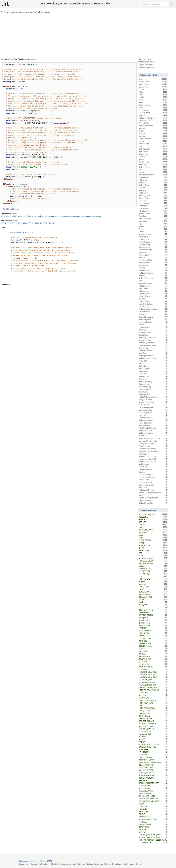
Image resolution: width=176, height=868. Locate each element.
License (16, 209)
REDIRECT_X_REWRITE (153, 724)
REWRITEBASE (153, 620)
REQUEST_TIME (153, 788)
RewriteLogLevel (153, 369)
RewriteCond (75, 216)
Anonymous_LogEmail (153, 462)
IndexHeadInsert (153, 332)
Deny (153, 95)
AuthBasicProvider (153, 273)
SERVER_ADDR (153, 569)
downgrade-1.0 (153, 623)
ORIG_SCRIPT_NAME (153, 796)
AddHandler (153, 180)
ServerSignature (153, 195)
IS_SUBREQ (153, 669)
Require (153, 131)
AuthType (153, 190)
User (153, 146)
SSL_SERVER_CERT (153, 765)
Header (20, 216)
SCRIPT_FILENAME (153, 530)
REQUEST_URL (153, 695)
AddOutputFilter (153, 219)
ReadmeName (153, 263)
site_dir (153, 804)
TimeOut (153, 268)
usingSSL (153, 739)
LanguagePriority (153, 322)
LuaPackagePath (153, 412)
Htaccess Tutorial (145, 59)
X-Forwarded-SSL (153, 817)
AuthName (153, 182)
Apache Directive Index (147, 62)
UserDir (153, 325)
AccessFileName (153, 423)
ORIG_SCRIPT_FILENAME (153, 799)
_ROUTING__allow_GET (153, 674)
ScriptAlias (153, 366)
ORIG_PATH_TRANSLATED (153, 801)
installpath (153, 809)
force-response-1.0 (153, 636)
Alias (153, 224)
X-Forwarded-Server (153, 760)
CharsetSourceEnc (153, 317)
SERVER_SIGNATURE (153, 775)
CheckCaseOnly (153, 389)
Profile (153, 602)
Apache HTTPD (46, 861)
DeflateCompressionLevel (153, 309)
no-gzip (153, 543)
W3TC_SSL (153, 641)
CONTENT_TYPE (153, 638)
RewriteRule (97, 216)
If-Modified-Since (153, 646)
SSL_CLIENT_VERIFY (153, 768)
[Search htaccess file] (155, 4)
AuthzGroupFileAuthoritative (153, 438)
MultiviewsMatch (153, 410)
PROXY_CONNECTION (153, 685)
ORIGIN (153, 548)
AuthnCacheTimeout (153, 490)
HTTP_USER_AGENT (153, 561)
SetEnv (153, 172)
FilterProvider (153, 203)
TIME (153, 538)
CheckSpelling (153, 301)
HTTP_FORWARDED (153, 757)
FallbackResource (153, 242)
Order (153, 100)
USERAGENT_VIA (153, 680)
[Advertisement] (88, 34)
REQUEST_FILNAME (153, 721)
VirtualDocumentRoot (153, 175)
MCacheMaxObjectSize (153, 449)
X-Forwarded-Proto (153, 610)
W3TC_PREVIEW (153, 631)
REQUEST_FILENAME (32, 223)
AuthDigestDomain (153, 420)
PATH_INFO (153, 651)
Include (153, 141)
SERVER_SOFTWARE (153, 773)
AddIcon (153, 276)
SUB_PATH (153, 832)
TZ (153, 607)
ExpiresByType (153, 123)
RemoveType (153, 265)
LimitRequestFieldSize (153, 477)
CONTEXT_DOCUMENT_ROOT (153, 835)
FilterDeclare (153, 208)
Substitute (153, 330)
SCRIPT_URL (153, 693)
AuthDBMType (153, 464)
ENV (3, 223)
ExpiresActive (153, 110)
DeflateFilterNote (153, 350)
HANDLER (153, 628)
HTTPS (153, 525)
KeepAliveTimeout (153, 500)
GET (153, 553)
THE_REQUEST (153, 571)
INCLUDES (153, 532)
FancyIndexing (153, 244)
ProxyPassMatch (153, 400)
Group (153, 229)
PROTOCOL (153, 830)
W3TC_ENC (153, 605)
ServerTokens (153, 162)
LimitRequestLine (153, 482)
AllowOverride (153, 211)
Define (153, 232)
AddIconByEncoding (153, 343)
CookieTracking (153, 418)
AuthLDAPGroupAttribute (153, 498)
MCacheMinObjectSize (153, 443)
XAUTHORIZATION (153, 667)
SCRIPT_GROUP (153, 786)
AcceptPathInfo (153, 255)
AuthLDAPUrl (153, 376)
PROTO (153, 589)
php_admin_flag (153, 387)
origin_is (153, 742)
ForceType (153, 216)
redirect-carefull (153, 734)
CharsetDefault (153, 312)
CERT (153, 705)
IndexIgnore (153, 177)
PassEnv (153, 363)
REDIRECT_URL (153, 698)
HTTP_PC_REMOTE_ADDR (153, 690)
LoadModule (153, 307)
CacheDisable (153, 384)
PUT (153, 576)
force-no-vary (153, 550)
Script (153, 108)
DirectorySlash (153, 247)
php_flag (153, 136)
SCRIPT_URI (153, 755)
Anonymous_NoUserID (153, 459)
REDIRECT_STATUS (14, 223)
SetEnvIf (153, 157)
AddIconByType (153, 319)
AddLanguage (153, 291)
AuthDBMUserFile (153, 431)
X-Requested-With (153, 597)
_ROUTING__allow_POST (153, 677)
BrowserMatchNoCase (153, 338)
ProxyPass (153, 361)
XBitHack (153, 314)
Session (153, 188)
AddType (153, 115)
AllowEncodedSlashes (153, 428)
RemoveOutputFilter (153, 402)
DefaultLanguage (153, 250)
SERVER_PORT (153, 545)
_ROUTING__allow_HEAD (153, 672)
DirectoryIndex (11, 216)
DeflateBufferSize (153, 469)
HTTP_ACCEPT (153, 633)
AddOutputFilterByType (153, 118)
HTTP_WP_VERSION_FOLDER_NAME (153, 840)
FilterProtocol (153, 206)
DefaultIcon (153, 299)
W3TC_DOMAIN (153, 731)
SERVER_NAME (153, 592)
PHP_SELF (153, 780)
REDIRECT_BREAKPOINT (153, 819)
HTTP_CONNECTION (153, 708)
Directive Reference (145, 65)
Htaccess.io (24, 861)
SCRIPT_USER (153, 827)
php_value (27, 216)
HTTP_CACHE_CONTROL (153, 700)
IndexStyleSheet (153, 296)
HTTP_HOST (153, 519)
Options (153, 89)
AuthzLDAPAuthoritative (153, 397)
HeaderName (153, 270)
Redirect (34, 216)
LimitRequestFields (153, 474)
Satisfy (153, 159)
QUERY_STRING (153, 540)
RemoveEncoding (153, 381)
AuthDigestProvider (153, 356)
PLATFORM (153, 806)
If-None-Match (153, 656)
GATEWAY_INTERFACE (153, 747)
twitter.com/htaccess (146, 68)
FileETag (153, 133)
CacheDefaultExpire (153, 485)
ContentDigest (153, 327)
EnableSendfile (153, 425)
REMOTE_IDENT (153, 793)
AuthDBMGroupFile (153, 433)
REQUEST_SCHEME (153, 726)
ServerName (153, 288)
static (153, 535)
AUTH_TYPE (153, 749)
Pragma (153, 581)
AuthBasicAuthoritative (153, 358)
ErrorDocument (153, 105)
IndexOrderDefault (153, 304)
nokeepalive (153, 618)
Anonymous (153, 237)
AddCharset (153, 151)
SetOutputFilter (153, 149)
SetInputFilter (153, 405)
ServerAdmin (153, 392)
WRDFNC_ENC (153, 713)
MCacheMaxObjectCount (153, 451)
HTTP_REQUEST (153, 711)
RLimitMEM (153, 467)
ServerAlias (153, 436)
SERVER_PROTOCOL (153, 778)
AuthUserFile (153, 193)
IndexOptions (153, 239)
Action (153, 226)
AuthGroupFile (153, 213)
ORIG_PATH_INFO (153, 824)
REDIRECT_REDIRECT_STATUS (153, 837)
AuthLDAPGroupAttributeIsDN (153, 493)
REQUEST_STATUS (153, 791)
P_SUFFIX (153, 736)
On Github (7, 209)
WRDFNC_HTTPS (153, 718)
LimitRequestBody (153, 260)
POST (153, 556)
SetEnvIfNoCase (153, 139)
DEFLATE (153, 522)
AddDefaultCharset (153, 126)
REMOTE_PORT (153, 811)
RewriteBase (65, 216)
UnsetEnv (153, 353)
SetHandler (153, 221)
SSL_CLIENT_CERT (153, 770)
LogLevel (153, 415)
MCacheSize (153, 454)
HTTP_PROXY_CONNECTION (153, 762)
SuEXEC (153, 495)
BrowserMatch (153, 164)
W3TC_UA (153, 654)
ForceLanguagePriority (153, 345)
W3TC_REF (153, 662)
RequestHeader (153, 154)
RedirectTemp (55, 216)
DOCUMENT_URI (152, 842)
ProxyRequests (153, 446)
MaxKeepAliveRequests (153, 441)
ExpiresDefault (153, 113)
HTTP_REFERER (153, 579)
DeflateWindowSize (153, 503)
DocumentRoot (153, 294)
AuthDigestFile (153, 394)
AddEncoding (153, 144)
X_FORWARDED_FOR (153, 682)
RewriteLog (153, 379)
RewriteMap (153, 348)
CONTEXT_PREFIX (153, 615)
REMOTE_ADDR (153, 594)
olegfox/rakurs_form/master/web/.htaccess (30, 12)
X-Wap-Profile (153, 612)
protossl (153, 566)
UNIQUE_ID (153, 822)
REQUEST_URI (49, 223)
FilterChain (153, 201)
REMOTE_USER (153, 625)
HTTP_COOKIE (153, 587)
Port (153, 170)
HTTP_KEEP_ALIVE (153, 703)
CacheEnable (153, 480)
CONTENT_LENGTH (153, 729)
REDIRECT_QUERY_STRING (153, 744)
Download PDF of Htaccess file (20, 233)
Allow (6, 12)
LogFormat (153, 374)
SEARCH (153, 649)
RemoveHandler (153, 234)
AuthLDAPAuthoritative (153, 456)
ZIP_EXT (153, 814)
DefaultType (153, 335)
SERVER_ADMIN (153, 643)
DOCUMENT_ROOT (153, 574)
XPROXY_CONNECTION (153, 687)
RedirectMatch (43, 216)
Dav (153, 281)
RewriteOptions (153, 198)
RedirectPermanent (153, 278)
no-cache (153, 584)
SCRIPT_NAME (153, 716)
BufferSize (153, 487)
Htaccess (34, 861)
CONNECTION (153, 664)
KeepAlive (153, 252)
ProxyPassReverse (153, 407)
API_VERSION (153, 752)
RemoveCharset (153, 340)
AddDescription (153, 286)
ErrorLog (153, 472)
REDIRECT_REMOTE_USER (153, 783)
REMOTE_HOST (153, 659)
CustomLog (153, 371)
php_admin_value (153, 283)
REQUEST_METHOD (153, 563)
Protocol (153, 257)
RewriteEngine (86, 216)
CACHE (153, 600)
